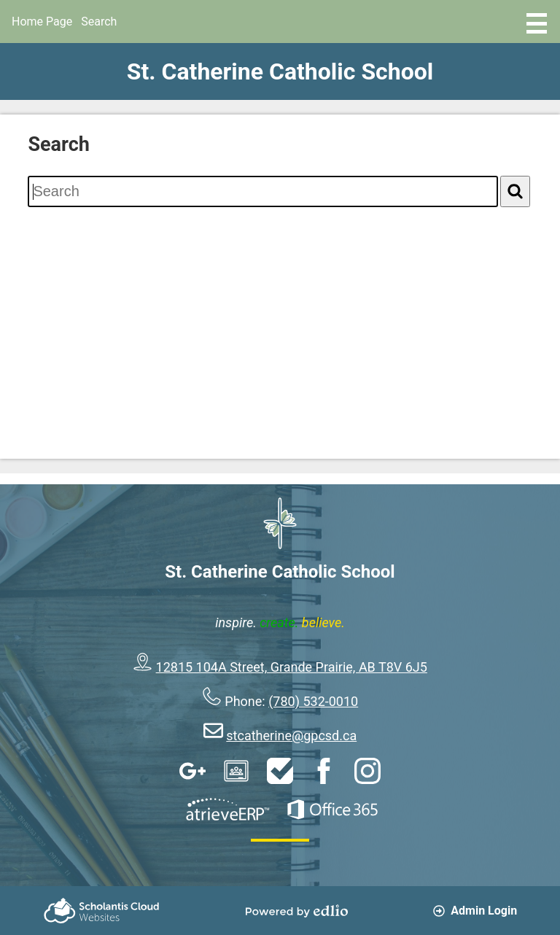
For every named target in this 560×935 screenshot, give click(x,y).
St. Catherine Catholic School (280, 71)
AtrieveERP (227, 810)
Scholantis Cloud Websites (101, 911)
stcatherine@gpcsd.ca (291, 736)
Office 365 (332, 810)
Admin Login (475, 911)
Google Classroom (236, 771)
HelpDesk (280, 771)
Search (99, 22)
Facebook (324, 771)
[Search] (515, 191)
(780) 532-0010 (313, 701)
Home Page (42, 22)
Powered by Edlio (297, 911)
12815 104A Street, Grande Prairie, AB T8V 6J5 (292, 667)
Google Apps (192, 771)
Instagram (367, 771)
